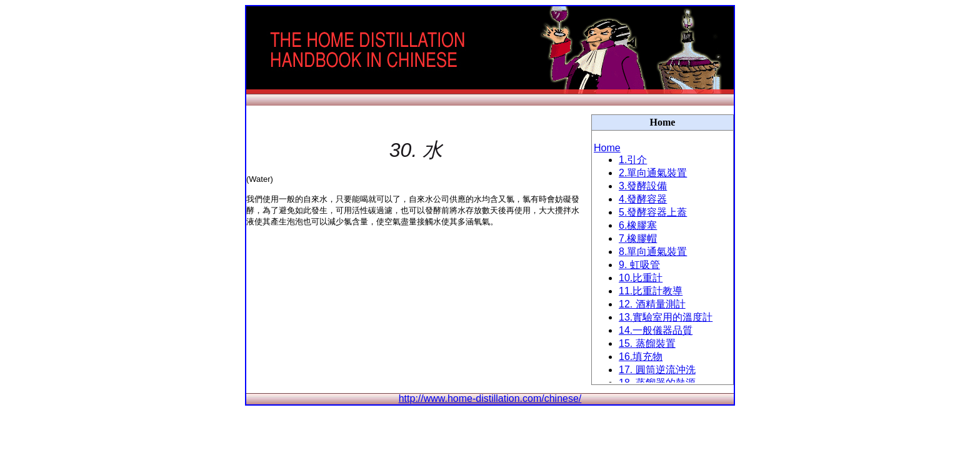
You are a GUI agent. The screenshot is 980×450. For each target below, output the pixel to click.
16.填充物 (641, 357)
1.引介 (633, 160)
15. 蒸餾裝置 (647, 343)
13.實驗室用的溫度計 (666, 317)
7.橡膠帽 (638, 238)
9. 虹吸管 (639, 265)
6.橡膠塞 (638, 225)
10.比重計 (641, 278)
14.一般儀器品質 (656, 330)
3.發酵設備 (643, 186)
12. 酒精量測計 (652, 304)
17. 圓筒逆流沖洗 (657, 370)
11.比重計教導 (651, 291)
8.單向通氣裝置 (653, 252)
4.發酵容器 (643, 199)
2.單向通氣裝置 (653, 173)
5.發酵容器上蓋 (653, 212)
